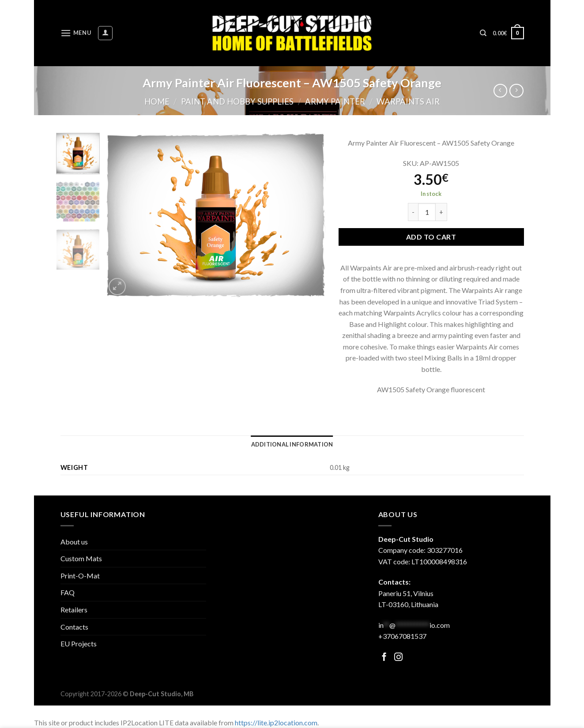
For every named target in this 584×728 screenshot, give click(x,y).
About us (74, 542)
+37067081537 (402, 636)
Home (157, 101)
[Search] (483, 33)
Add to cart (431, 237)
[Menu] (76, 33)
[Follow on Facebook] (384, 658)
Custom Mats (81, 558)
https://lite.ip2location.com (276, 722)
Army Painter (335, 101)
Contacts (74, 627)
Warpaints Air (408, 101)
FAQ (68, 592)
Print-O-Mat (80, 576)
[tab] (292, 444)
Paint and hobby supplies (237, 101)
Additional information (292, 444)
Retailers (74, 610)
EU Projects (79, 644)
